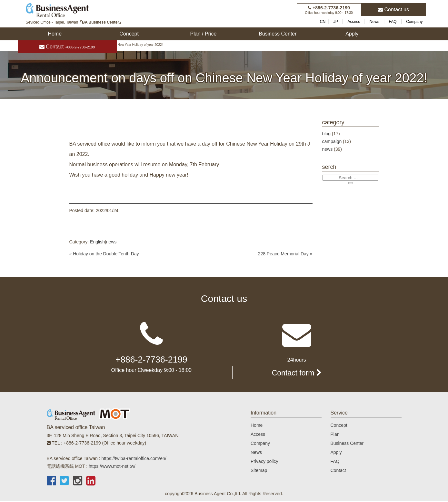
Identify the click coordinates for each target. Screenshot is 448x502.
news (111, 242)
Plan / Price (204, 34)
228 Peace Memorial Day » (285, 254)
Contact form (297, 373)
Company (414, 22)
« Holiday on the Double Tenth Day (104, 254)
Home (55, 34)
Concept (129, 34)
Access (354, 22)
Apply (352, 34)
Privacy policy (264, 462)
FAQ (393, 22)
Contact (67, 47)
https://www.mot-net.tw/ (112, 467)
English (97, 242)
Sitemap (259, 471)
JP (336, 22)
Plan (335, 435)
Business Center (278, 34)
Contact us (393, 10)
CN (323, 22)
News (374, 22)
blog (326, 134)
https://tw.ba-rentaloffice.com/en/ (134, 459)
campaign (332, 141)
